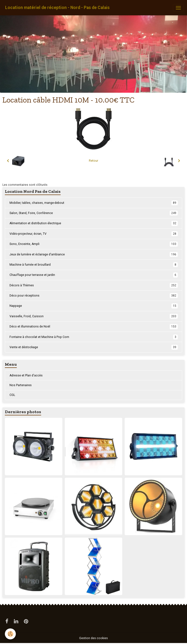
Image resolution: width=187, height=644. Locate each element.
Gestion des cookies (93, 638)
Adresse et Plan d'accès (26, 375)
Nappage (94, 306)
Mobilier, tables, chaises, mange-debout (94, 203)
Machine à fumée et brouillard (94, 265)
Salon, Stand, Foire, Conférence (94, 213)
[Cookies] (10, 634)
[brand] (57, 8)
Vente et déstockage (94, 347)
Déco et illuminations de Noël (94, 327)
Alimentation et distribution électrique (94, 223)
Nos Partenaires (21, 385)
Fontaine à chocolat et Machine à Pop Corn (94, 337)
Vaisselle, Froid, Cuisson (94, 316)
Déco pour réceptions (94, 296)
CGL (12, 395)
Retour (93, 161)
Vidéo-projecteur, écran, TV (94, 234)
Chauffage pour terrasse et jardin (94, 275)
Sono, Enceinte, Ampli (94, 244)
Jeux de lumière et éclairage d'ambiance (94, 254)
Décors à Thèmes (94, 285)
